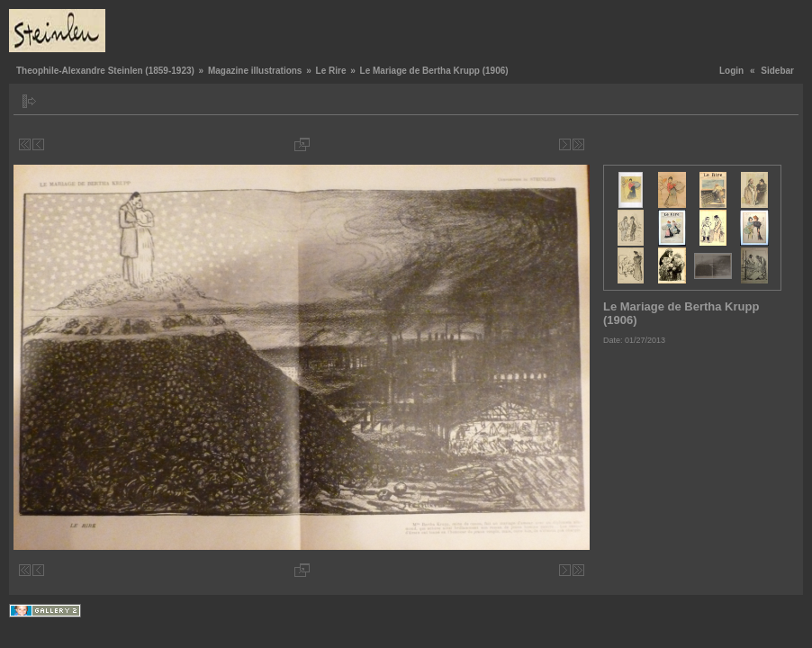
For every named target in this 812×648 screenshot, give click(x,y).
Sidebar (777, 71)
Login (731, 71)
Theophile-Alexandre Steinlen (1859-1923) (105, 71)
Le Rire (331, 71)
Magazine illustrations (255, 71)
